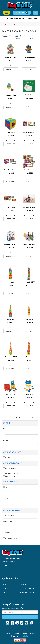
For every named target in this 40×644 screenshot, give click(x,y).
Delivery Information (27, 588)
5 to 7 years (8, 527)
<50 (6, 493)
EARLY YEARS (10, 24)
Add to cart (11, 69)
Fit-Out (29, 19)
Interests (17, 19)
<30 (6, 487)
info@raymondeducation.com (12, 558)
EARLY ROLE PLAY (10, 476)
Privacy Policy (24, 636)
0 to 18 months (9, 515)
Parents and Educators (11, 538)
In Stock (7, 457)
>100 (6, 504)
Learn (6, 19)
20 (17, 36)
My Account (6, 588)
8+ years (7, 533)
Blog (35, 19)
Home (3, 24)
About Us (23, 584)
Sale (24, 19)
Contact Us (6, 565)
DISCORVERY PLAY (10, 468)
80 (24, 36)
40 (20, 36)
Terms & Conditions (27, 592)
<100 (6, 499)
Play (11, 19)
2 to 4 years (8, 521)
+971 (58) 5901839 (9, 562)
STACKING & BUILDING (11, 474)
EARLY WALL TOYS (10, 471)
